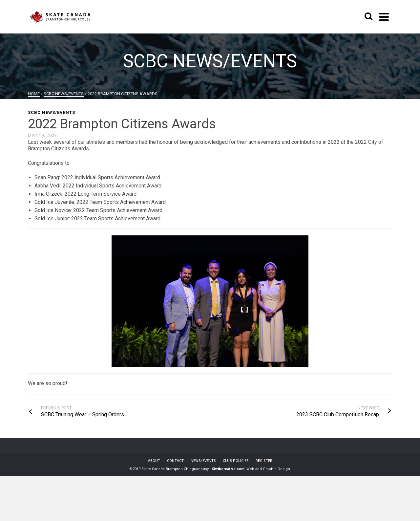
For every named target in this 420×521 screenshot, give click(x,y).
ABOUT (154, 461)
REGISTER (264, 461)
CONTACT (175, 461)
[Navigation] (384, 17)
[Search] (368, 17)
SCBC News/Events (52, 112)
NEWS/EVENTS (203, 461)
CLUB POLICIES (236, 461)
